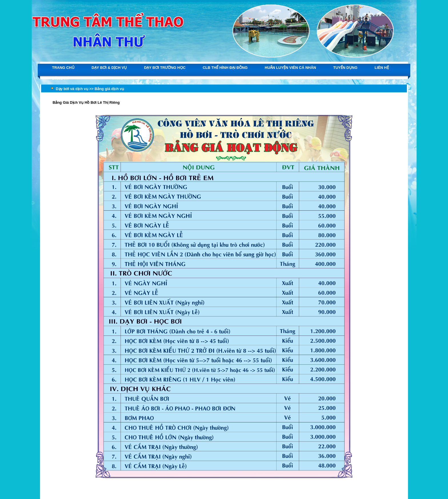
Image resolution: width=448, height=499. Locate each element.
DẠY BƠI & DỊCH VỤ (109, 68)
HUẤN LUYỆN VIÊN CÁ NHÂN (291, 68)
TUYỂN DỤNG (345, 68)
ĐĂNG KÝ (61, 78)
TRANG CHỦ (63, 68)
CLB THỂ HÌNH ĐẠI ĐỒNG (225, 68)
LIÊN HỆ (382, 68)
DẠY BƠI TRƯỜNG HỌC (165, 68)
